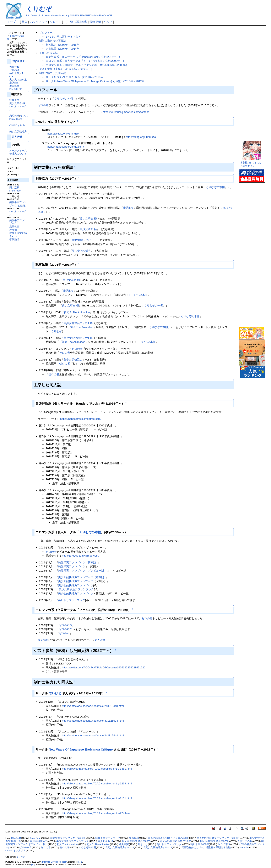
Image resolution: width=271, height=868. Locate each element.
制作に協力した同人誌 (53, 73)
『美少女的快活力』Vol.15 (77, 338)
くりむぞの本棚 (63, 99)
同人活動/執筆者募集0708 (214, 841)
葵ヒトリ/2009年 (200, 844)
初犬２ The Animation (77, 312)
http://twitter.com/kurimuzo (63, 134)
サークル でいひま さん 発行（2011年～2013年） (76, 77)
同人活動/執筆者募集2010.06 (175, 841)
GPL (80, 862)
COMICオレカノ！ (83, 240)
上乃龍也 (14, 83)
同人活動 (17, 137)
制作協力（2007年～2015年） (64, 45)
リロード (56, 22)
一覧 (70, 22)
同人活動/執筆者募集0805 (136, 841)
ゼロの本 (64, 633)
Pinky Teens (16, 119)
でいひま (55, 693)
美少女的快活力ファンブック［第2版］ (82, 577)
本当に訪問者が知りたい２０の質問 (168, 838)
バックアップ (39, 22)
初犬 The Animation (82, 327)
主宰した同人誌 (48, 53)
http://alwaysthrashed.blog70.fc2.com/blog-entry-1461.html (97, 769)
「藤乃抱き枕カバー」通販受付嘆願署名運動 (206, 847)
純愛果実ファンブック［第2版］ (78, 562)
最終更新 (95, 22)
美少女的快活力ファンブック (76, 581)
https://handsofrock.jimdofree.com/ (81, 419)
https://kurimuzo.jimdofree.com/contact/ (126, 112)
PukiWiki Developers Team (55, 862)
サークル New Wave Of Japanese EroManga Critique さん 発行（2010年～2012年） (96, 81)
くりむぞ (39, 9)
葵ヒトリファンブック (72, 600)
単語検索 (81, 22)
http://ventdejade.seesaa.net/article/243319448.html (93, 706)
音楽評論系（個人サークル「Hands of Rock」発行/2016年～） (83, 57)
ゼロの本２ (66, 629)
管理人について (18, 154)
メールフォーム (18, 150)
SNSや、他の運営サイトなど (63, 37)
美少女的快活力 (18, 131)
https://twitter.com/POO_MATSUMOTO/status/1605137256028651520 (104, 667)
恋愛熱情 (14, 116)
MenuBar (244, 847)
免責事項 (134, 838)
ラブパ (24, 116)
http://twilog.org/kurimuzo (141, 137)
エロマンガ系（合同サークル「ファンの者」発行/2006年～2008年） (87, 65)
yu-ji (33, 865)
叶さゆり (143, 844)
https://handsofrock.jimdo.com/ (66, 147)
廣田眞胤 (14, 86)
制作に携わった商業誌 (53, 41)
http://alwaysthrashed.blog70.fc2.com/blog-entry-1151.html (97, 798)
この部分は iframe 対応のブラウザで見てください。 (252, 82)
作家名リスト (20, 61)
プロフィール (47, 33)
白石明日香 (16, 89)
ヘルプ (108, 22)
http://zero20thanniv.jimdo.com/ (80, 556)
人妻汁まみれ (245, 841)
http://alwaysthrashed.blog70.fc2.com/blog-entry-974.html (96, 813)
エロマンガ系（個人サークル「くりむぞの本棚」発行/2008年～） (85, 61)
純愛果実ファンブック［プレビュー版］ (82, 571)
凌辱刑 (13, 230)
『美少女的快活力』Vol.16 (77, 323)
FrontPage (15, 191)
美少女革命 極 (17, 103)
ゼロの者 (14, 70)
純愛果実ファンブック (72, 566)
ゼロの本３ (66, 625)
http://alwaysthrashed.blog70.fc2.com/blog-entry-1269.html (97, 783)
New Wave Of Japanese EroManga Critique (81, 749)
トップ (11, 22)
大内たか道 (21, 80)
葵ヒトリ (14, 73)
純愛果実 (14, 100)
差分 (25, 22)
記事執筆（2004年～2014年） (64, 49)
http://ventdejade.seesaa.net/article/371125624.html (93, 721)
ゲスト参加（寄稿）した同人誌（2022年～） (66, 69)
